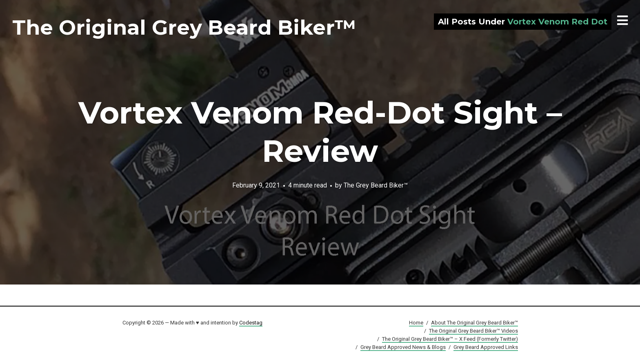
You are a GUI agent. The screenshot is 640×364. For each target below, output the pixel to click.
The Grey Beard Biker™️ (376, 185)
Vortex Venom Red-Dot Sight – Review (320, 132)
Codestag (251, 323)
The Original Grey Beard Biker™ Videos (473, 331)
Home (416, 323)
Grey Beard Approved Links (486, 347)
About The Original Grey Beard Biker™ (474, 323)
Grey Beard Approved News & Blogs (403, 347)
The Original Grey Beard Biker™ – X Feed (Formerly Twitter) (450, 339)
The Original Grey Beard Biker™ (184, 28)
